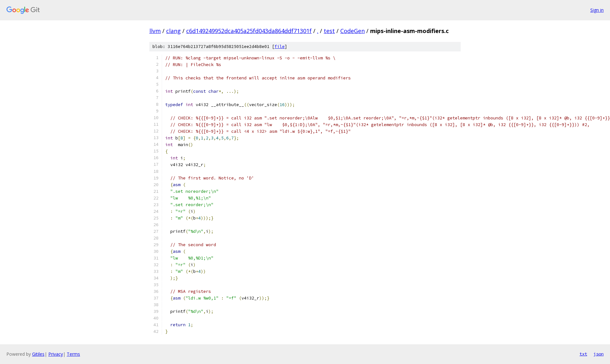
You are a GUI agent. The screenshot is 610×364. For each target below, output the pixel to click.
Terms (73, 354)
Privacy (56, 354)
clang (173, 31)
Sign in (597, 10)
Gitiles (38, 354)
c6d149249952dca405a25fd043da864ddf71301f (249, 31)
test (329, 31)
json (599, 354)
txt (583, 354)
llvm (155, 31)
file (280, 47)
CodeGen (352, 31)
